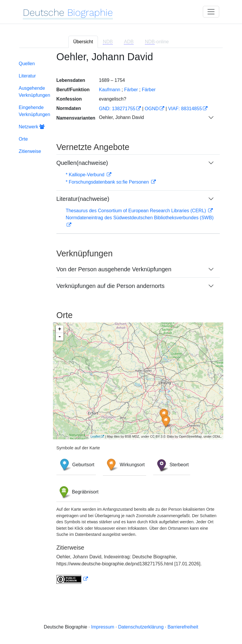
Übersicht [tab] (83, 42)
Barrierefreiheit (183, 627)
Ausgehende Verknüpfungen (34, 92)
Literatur (27, 76)
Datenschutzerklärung (141, 627)
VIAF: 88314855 (185, 109)
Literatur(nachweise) (83, 199)
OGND (152, 109)
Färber (149, 90)
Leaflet (95, 436)
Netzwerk (32, 127)
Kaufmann (109, 90)
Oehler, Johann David (121, 117)
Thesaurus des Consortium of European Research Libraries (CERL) (137, 211)
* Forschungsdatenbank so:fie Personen (108, 182)
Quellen (27, 64)
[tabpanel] (121, 321)
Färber (131, 90)
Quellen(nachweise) (82, 163)
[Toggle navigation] (211, 12)
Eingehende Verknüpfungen (34, 111)
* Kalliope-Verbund (86, 175)
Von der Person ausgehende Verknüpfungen (114, 269)
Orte (23, 139)
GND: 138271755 (117, 109)
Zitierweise (30, 151)
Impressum (103, 627)
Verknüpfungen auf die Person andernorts (110, 286)
